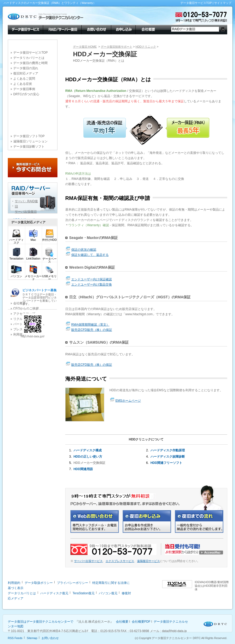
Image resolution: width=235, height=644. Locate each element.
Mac (33, 239)
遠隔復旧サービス (148, 561)
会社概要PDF (141, 622)
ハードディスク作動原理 (168, 450)
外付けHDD (50, 239)
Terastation (16, 257)
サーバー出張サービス (88, 561)
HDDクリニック (146, 47)
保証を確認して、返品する (90, 255)
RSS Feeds (15, 638)
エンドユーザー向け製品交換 (92, 285)
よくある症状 (23, 84)
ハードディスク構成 (88, 450)
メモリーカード (33, 276)
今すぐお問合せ (33, 168)
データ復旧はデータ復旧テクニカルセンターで (41, 622)
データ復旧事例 (24, 89)
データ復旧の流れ (26, 68)
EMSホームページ (128, 401)
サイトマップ (223, 3)
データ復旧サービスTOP (196, 3)
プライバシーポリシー (73, 583)
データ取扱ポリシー (39, 583)
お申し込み (123, 29)
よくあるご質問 (24, 79)
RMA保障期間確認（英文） (90, 325)
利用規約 (14, 583)
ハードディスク (17, 240)
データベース (50, 259)
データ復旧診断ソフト (29, 147)
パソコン (16, 275)
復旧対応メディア (26, 73)
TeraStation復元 (84, 593)
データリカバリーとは (29, 58)
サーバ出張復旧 (26, 212)
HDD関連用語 (83, 469)
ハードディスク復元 (54, 593)
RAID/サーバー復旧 (62, 29)
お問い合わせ (96, 29)
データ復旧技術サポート (117, 47)
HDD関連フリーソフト (166, 463)
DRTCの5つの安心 (26, 94)
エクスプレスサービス (120, 561)
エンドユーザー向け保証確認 (92, 279)
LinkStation (33, 257)
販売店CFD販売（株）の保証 (92, 330)
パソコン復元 (108, 593)
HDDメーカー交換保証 (89, 463)
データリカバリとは (22, 593)
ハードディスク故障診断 (168, 457)
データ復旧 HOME (85, 47)
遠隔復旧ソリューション (30, 141)
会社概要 (148, 29)
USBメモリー (49, 276)
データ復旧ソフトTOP (29, 136)
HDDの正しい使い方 (88, 457)
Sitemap (32, 638)
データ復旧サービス (25, 29)
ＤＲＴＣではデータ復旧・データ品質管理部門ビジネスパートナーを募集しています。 (40, 297)
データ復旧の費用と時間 (30, 63)
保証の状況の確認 (84, 250)
